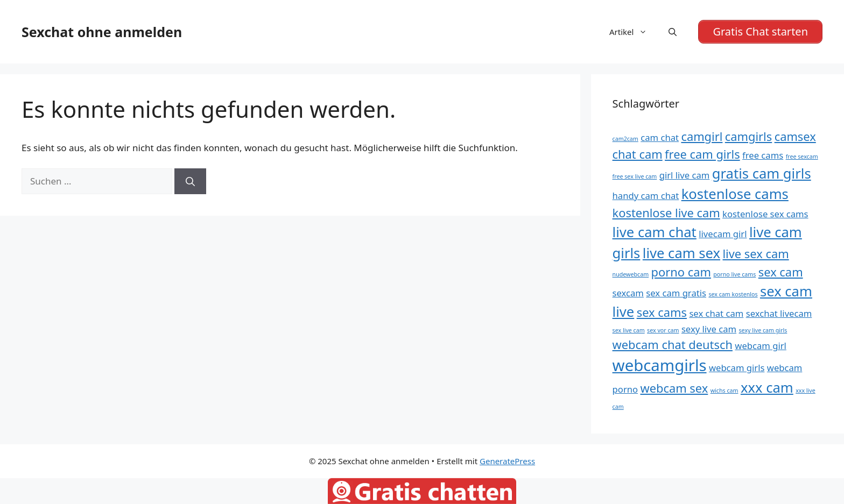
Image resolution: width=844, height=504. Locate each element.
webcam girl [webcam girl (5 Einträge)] (761, 346)
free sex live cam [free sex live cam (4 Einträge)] (635, 176)
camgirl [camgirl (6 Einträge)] (702, 136)
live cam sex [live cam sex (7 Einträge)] (681, 253)
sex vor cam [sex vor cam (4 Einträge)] (663, 330)
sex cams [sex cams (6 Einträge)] (662, 312)
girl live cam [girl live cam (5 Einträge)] (685, 175)
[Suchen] (190, 181)
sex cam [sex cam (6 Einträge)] (781, 272)
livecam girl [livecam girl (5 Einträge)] (723, 234)
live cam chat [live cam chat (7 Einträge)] (655, 232)
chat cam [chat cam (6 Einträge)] (638, 154)
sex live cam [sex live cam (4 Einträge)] (629, 330)
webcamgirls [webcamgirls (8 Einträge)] (660, 365)
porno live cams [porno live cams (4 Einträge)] (734, 274)
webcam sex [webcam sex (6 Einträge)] (674, 388)
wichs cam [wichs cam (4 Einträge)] (725, 391)
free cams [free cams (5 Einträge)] (763, 155)
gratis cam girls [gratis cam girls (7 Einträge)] (762, 173)
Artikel (634, 32)
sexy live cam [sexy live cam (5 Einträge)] (709, 329)
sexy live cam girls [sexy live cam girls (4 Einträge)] (763, 330)
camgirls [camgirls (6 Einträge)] (748, 136)
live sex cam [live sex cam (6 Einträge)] (755, 254)
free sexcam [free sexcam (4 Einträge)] (802, 157)
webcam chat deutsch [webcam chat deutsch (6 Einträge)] (673, 345)
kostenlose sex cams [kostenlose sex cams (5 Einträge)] (765, 214)
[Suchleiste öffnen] (673, 32)
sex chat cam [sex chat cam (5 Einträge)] (716, 313)
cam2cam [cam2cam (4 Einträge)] (625, 139)
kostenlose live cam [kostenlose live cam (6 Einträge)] (666, 213)
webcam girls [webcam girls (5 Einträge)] (737, 368)
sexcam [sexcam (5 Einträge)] (628, 293)
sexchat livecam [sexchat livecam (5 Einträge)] (779, 313)
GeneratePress (507, 461)
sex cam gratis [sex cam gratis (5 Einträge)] (676, 293)
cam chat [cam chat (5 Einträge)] (660, 137)
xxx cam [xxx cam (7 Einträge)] (767, 388)
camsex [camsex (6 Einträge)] (795, 136)
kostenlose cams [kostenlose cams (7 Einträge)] (735, 194)
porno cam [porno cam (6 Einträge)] (681, 272)
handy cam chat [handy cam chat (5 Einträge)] (646, 196)
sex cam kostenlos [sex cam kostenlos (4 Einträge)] (733, 294)
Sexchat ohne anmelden (102, 32)
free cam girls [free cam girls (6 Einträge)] (702, 154)
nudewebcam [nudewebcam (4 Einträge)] (631, 274)
